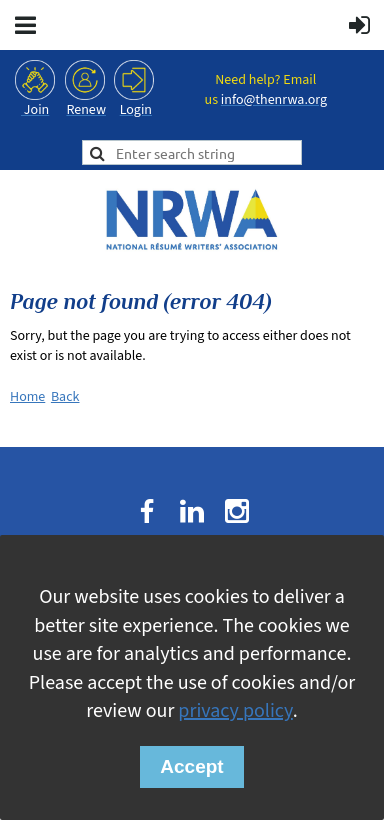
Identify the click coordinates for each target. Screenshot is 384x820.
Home (27, 397)
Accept (191, 766)
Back (65, 397)
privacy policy (235, 711)
